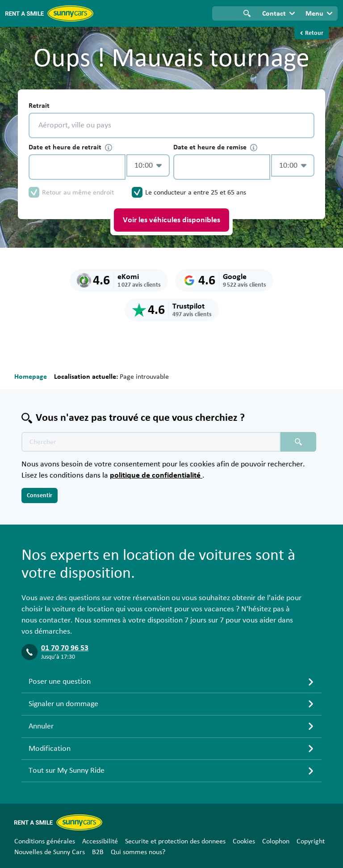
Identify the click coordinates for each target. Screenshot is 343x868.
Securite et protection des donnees (175, 841)
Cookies (244, 841)
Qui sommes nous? (138, 852)
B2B (98, 852)
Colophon (276, 841)
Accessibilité (100, 841)
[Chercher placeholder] (298, 442)
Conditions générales (45, 841)
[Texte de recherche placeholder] (151, 442)
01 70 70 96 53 (65, 648)
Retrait (39, 106)
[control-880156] (77, 167)
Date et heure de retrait (70, 147)
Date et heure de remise (215, 147)
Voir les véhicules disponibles (171, 220)
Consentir (40, 495)
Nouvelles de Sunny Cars (50, 852)
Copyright (311, 841)
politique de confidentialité (156, 475)
